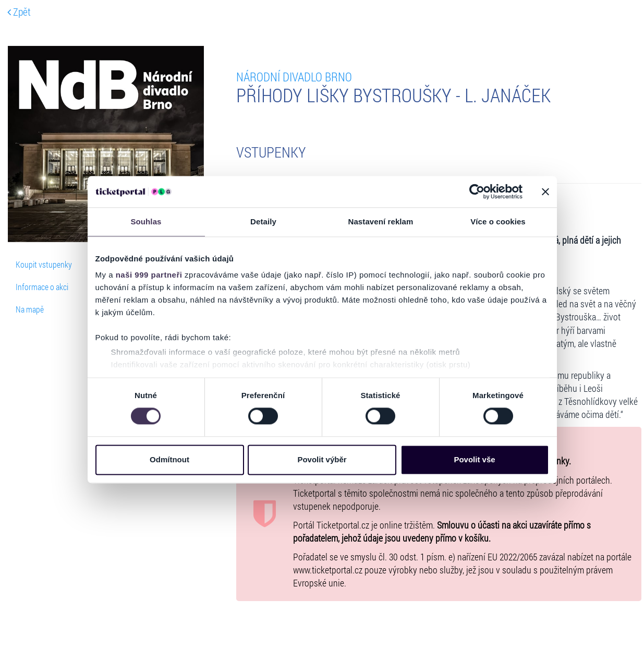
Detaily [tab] (263, 221)
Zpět (19, 11)
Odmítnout (169, 459)
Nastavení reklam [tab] (380, 221)
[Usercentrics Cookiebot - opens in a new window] (477, 191)
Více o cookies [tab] (498, 221)
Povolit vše (474, 459)
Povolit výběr (322, 459)
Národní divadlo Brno (294, 76)
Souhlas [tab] (146, 221)
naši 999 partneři (149, 275)
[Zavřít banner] (545, 191)
